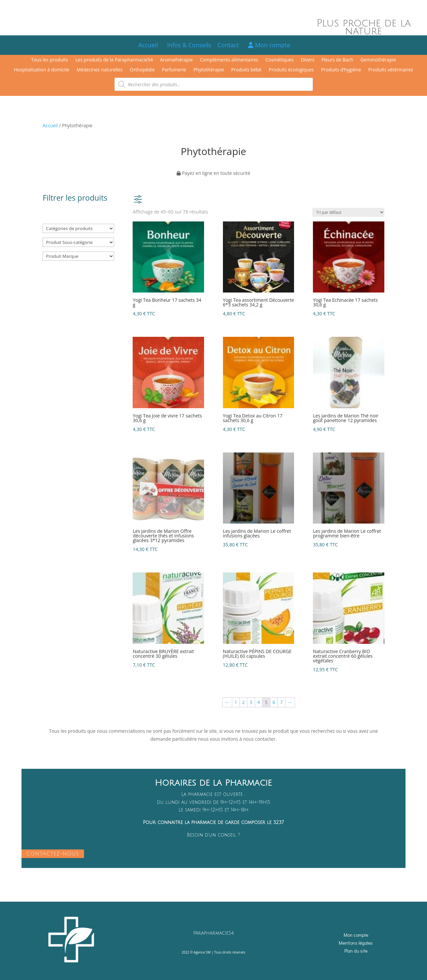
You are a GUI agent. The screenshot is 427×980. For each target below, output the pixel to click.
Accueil (148, 45)
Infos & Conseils (189, 45)
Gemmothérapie (378, 60)
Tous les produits (50, 60)
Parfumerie (174, 70)
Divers (307, 60)
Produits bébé (246, 70)
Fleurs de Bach (337, 60)
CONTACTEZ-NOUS (53, 854)
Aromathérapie (176, 60)
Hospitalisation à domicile (42, 70)
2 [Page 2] (243, 702)
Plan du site (356, 951)
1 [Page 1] (236, 702)
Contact (231, 45)
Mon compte (269, 45)
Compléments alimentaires (229, 60)
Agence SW (202, 952)
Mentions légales (356, 943)
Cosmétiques (279, 60)
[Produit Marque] (78, 256)
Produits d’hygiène (341, 70)
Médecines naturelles (100, 70)
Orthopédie (142, 70)
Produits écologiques (291, 70)
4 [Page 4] (259, 702)
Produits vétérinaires (391, 70)
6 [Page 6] (274, 702)
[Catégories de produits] (78, 228)
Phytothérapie (209, 70)
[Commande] (348, 212)
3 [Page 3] (251, 702)
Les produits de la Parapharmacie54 (114, 60)
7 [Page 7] (281, 702)
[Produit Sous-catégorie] (78, 242)
